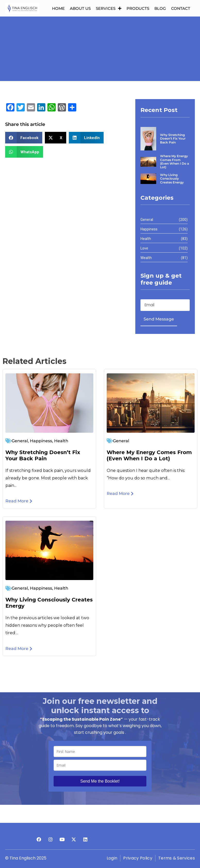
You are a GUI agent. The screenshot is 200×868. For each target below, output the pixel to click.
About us (80, 8)
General (20, 441)
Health (61, 441)
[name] (100, 752)
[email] (100, 765)
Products (138, 8)
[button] (24, 138)
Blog (160, 8)
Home (58, 8)
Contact (181, 8)
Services (109, 8)
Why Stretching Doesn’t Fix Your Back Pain (43, 455)
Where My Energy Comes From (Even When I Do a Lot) (149, 455)
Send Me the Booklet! (100, 781)
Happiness (41, 441)
